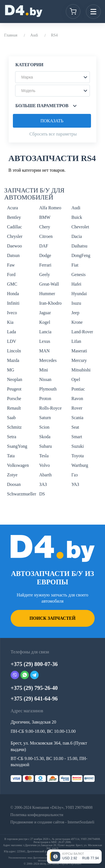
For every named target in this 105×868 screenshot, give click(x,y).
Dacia (77, 236)
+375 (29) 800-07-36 (34, 664)
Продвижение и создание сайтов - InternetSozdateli (52, 822)
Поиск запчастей (52, 618)
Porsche (14, 399)
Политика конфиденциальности (37, 815)
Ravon (77, 399)
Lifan (76, 341)
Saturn (45, 418)
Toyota (78, 456)
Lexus (45, 341)
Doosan (14, 484)
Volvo (45, 465)
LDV (12, 341)
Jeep (75, 313)
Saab (11, 418)
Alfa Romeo (50, 208)
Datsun (13, 255)
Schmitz (14, 427)
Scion (44, 427)
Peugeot (14, 389)
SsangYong (17, 446)
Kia (10, 322)
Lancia (45, 332)
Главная (11, 35)
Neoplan (15, 379)
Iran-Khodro (50, 303)
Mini (44, 370)
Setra (12, 437)
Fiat (75, 265)
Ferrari (45, 265)
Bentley (14, 217)
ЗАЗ (43, 484)
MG (11, 370)
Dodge (45, 255)
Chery (45, 227)
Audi (34, 35)
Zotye (12, 475)
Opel (76, 379)
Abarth (45, 475)
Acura (12, 208)
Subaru (46, 446)
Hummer (47, 294)
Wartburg (80, 465)
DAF (44, 246)
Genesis (79, 275)
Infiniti (13, 303)
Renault (14, 408)
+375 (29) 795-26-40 (34, 688)
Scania (77, 418)
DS (42, 494)
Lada (11, 332)
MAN (44, 351)
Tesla (44, 456)
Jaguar (45, 313)
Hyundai (79, 294)
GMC (12, 284)
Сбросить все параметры (53, 134)
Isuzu (76, 303)
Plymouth (48, 389)
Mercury (79, 360)
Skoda (45, 437)
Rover (77, 408)
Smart (77, 437)
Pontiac (78, 389)
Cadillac (14, 227)
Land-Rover (82, 332)
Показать (52, 121)
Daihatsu (79, 246)
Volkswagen (18, 465)
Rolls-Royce (50, 408)
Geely (45, 275)
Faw (11, 265)
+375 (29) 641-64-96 (34, 699)
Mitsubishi (81, 370)
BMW (45, 217)
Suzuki (78, 446)
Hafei (76, 284)
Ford (11, 275)
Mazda (13, 360)
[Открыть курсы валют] (74, 856)
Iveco (12, 313)
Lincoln (14, 351)
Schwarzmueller (22, 494)
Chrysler (15, 236)
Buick (77, 217)
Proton (45, 399)
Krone (77, 322)
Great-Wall (49, 284)
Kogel (45, 322)
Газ (74, 475)
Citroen (46, 236)
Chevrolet (80, 227)
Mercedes (48, 360)
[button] (53, 77)
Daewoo (14, 246)
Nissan (45, 379)
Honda (13, 294)
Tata (11, 456)
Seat (75, 427)
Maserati (79, 351)
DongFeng (81, 255)
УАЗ (75, 484)
